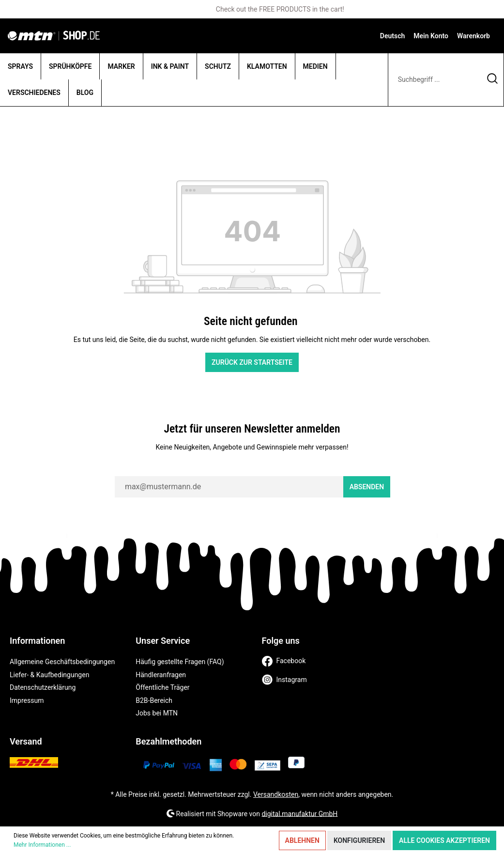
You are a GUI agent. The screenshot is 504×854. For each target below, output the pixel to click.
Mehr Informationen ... (42, 845)
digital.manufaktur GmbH (299, 813)
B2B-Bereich (154, 700)
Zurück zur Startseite (252, 362)
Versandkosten (276, 794)
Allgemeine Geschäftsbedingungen (62, 662)
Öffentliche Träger (162, 687)
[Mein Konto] (431, 36)
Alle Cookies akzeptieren (444, 840)
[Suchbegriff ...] (435, 80)
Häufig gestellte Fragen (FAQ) (180, 662)
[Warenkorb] (473, 36)
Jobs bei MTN (157, 713)
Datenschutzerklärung (43, 687)
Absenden (367, 487)
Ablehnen (302, 840)
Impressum (27, 700)
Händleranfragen (161, 675)
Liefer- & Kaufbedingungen (49, 675)
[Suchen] (493, 80)
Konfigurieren (359, 840)
